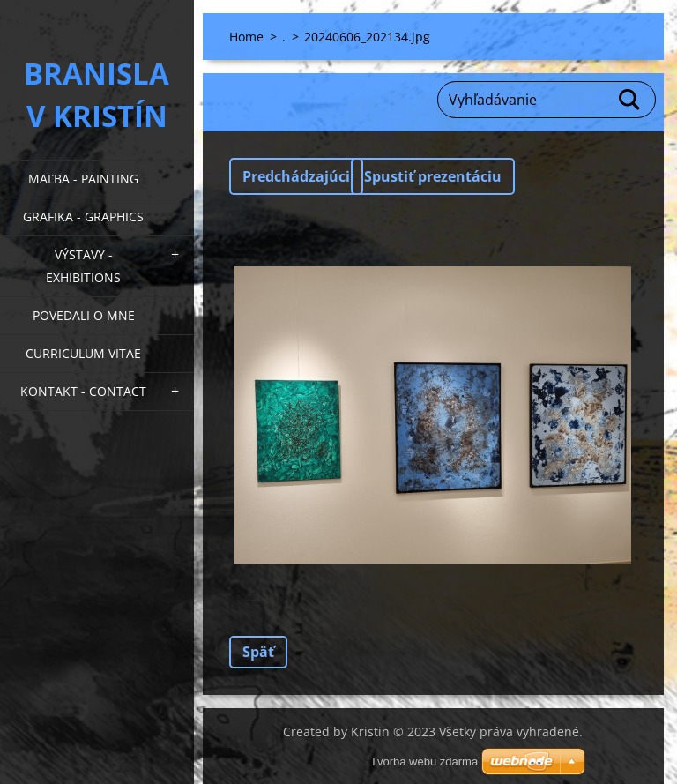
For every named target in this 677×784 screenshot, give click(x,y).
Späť (258, 652)
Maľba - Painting (83, 179)
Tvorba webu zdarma (424, 762)
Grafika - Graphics (83, 217)
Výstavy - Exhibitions (83, 266)
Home (246, 37)
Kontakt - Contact (83, 391)
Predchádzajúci (296, 176)
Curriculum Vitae (83, 353)
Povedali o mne (84, 315)
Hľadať (630, 100)
